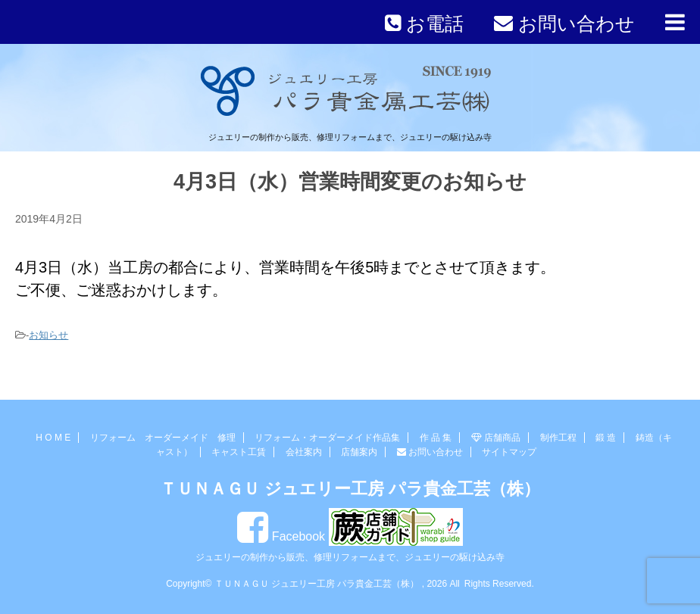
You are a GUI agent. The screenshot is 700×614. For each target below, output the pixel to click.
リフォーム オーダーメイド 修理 (163, 438)
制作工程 (558, 438)
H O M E (53, 438)
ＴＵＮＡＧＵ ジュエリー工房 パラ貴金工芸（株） (350, 489)
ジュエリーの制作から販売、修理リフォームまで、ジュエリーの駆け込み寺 (350, 557)
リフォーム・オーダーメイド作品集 (327, 438)
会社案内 (304, 452)
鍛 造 (606, 438)
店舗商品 (496, 438)
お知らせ (48, 335)
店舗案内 (359, 452)
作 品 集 (436, 438)
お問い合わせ (430, 452)
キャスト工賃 (239, 452)
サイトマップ (509, 452)
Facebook (281, 536)
